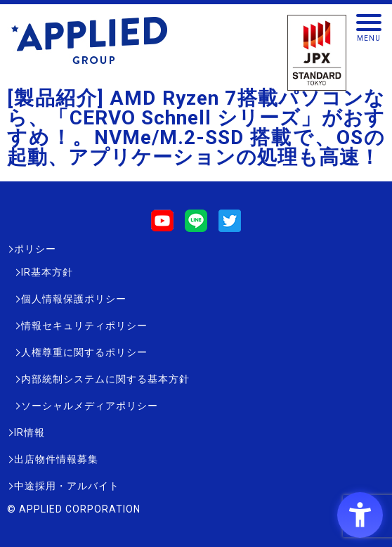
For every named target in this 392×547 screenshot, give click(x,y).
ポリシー (35, 249)
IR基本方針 (47, 272)
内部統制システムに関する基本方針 (105, 379)
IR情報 (30, 432)
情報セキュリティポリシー (84, 326)
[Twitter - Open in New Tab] (230, 225)
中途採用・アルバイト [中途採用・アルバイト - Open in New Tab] (67, 486)
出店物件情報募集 (56, 459)
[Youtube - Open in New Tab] (162, 225)
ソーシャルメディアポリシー (90, 406)
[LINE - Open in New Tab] (196, 225)
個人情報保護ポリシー (74, 299)
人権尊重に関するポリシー (84, 352)
